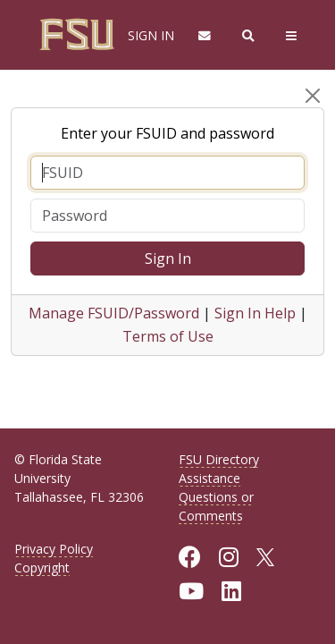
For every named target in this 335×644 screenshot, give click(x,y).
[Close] (313, 96)
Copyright (42, 568)
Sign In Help (255, 313)
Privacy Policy (54, 549)
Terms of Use (168, 336)
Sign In (168, 258)
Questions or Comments (216, 506)
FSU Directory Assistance (219, 469)
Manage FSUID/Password (114, 313)
